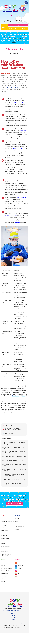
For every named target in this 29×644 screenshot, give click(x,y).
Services (17, 524)
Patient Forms (5, 573)
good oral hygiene (22, 198)
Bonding (3, 544)
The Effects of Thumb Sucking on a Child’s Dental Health (15, 452)
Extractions (4, 541)
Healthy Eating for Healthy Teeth (12, 480)
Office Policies (5, 579)
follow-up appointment (11, 215)
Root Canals (4, 536)
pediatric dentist (17, 148)
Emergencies (5, 552)
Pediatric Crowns (5, 538)
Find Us (13, 619)
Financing (4, 576)
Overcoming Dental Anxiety (8, 521)
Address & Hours (4, 27)
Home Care (18, 529)
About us (13, 613)
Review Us (4, 581)
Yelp (19, 573)
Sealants (3, 528)
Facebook (20, 566)
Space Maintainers (6, 546)
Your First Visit (5, 519)
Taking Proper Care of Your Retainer (13, 456)
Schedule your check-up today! (15, 623)
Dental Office (15, 428)
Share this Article (9, 434)
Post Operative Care (20, 527)
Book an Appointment (18, 25)
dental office (23, 131)
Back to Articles (15, 53)
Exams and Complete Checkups (6, 525)
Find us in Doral (5, 571)
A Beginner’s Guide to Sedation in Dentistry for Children (15, 470)
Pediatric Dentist (17, 430)
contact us (17, 223)
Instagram (20, 571)
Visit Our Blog (21, 576)
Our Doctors (18, 532)
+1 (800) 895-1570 (16, 20)
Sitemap (13, 621)
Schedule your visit (15, 504)
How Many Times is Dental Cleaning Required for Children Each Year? (13, 483)
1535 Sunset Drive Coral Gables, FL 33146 (14, 611)
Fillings (3, 533)
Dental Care (8, 428)
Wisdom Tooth (15, 431)
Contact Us (4, 563)
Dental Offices (8, 430)
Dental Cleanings (5, 530)
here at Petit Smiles (13, 87)
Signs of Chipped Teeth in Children (13, 460)
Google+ (20, 563)
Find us (3, 566)
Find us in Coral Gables (7, 568)
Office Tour (18, 521)
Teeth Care (8, 431)
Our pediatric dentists (18, 102)
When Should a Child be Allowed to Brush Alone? (15, 443)
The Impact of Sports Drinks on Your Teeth (15, 447)
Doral (23, 28)
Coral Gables (13, 28)
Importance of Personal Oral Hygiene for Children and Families (14, 475)
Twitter (19, 568)
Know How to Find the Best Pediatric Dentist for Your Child (15, 465)
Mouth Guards (5, 549)
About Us (17, 519)
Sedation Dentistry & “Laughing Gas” (6, 555)
